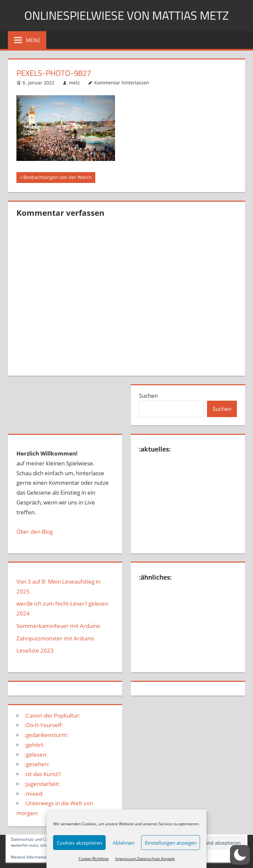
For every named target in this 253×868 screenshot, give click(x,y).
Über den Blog (35, 532)
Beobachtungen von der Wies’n (57, 178)
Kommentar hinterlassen (122, 83)
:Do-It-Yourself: (44, 725)
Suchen (148, 396)
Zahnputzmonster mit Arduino (55, 638)
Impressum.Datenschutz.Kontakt (145, 859)
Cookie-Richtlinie (94, 859)
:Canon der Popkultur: (52, 715)
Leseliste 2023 (35, 650)
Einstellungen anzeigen (171, 843)
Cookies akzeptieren (80, 843)
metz (74, 83)
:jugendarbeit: (42, 784)
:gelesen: (36, 755)
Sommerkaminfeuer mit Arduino (58, 626)
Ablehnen (124, 843)
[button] (240, 855)
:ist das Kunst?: (43, 774)
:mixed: (34, 794)
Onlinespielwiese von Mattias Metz (126, 15)
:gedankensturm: (46, 735)
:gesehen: (37, 764)
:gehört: (34, 745)
